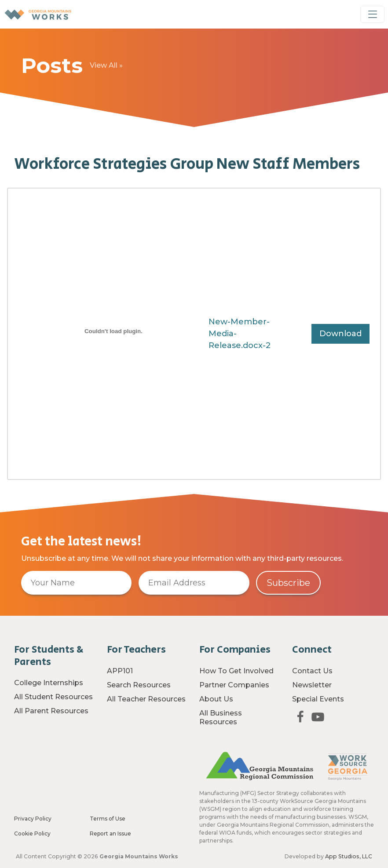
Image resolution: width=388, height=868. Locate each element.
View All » (106, 65)
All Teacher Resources (146, 699)
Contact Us (312, 671)
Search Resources (139, 685)
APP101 (120, 671)
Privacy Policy (33, 819)
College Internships (49, 683)
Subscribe (288, 583)
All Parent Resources (51, 711)
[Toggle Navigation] (372, 15)
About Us (216, 699)
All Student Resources (53, 697)
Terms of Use (108, 819)
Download (340, 334)
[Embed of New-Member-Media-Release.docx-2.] (113, 331)
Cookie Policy (32, 833)
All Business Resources (221, 717)
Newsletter (312, 685)
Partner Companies (234, 685)
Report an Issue (110, 833)
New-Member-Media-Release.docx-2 (240, 334)
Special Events (318, 699)
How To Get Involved (236, 671)
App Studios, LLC (349, 856)
